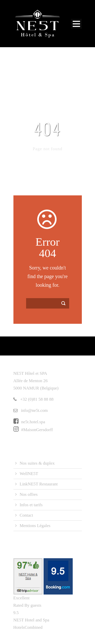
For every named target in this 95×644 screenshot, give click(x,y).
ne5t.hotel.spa (29, 422)
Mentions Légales (35, 526)
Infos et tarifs (31, 505)
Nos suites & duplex (37, 463)
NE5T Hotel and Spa (31, 620)
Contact (26, 515)
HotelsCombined (28, 627)
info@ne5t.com (31, 410)
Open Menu (76, 24)
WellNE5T (29, 474)
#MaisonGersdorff (33, 430)
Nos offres (29, 494)
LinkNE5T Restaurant (39, 484)
